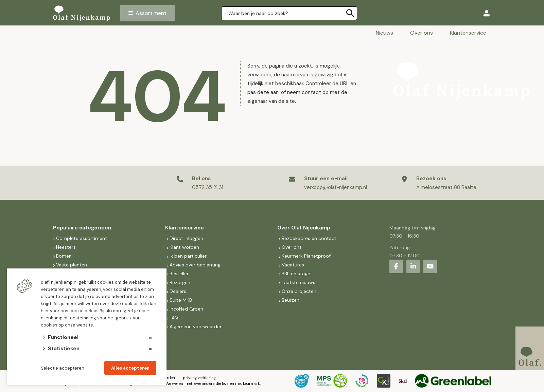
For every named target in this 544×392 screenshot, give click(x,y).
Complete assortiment (82, 238)
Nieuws (384, 33)
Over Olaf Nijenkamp (304, 228)
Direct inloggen (186, 238)
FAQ (174, 318)
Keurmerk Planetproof (306, 256)
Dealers (178, 291)
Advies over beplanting (195, 265)
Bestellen (180, 274)
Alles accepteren (130, 368)
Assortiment (151, 13)
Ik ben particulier (188, 256)
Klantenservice (468, 33)
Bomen (64, 256)
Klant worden (184, 247)
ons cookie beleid (79, 311)
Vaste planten (72, 265)
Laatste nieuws (299, 282)
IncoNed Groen (186, 309)
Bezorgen (180, 282)
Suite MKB (181, 300)
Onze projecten (299, 291)
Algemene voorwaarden (196, 326)
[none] (350, 13)
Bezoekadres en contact (309, 238)
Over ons (422, 33)
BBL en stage (296, 274)
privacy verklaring (199, 378)
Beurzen (291, 300)
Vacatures (293, 265)
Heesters (66, 247)
